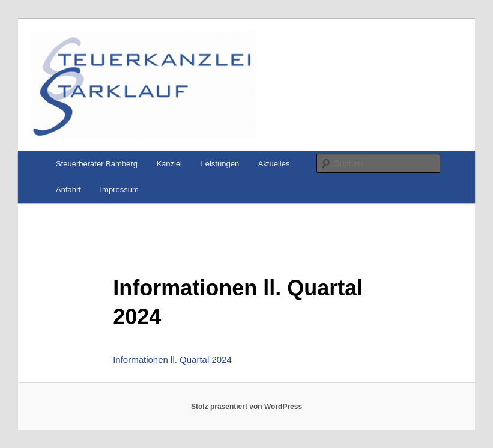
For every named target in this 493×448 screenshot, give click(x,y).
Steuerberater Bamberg (97, 164)
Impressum (119, 189)
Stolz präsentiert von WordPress (246, 407)
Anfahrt (68, 189)
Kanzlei (169, 164)
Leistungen (220, 164)
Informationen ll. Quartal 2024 (172, 359)
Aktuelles (274, 164)
